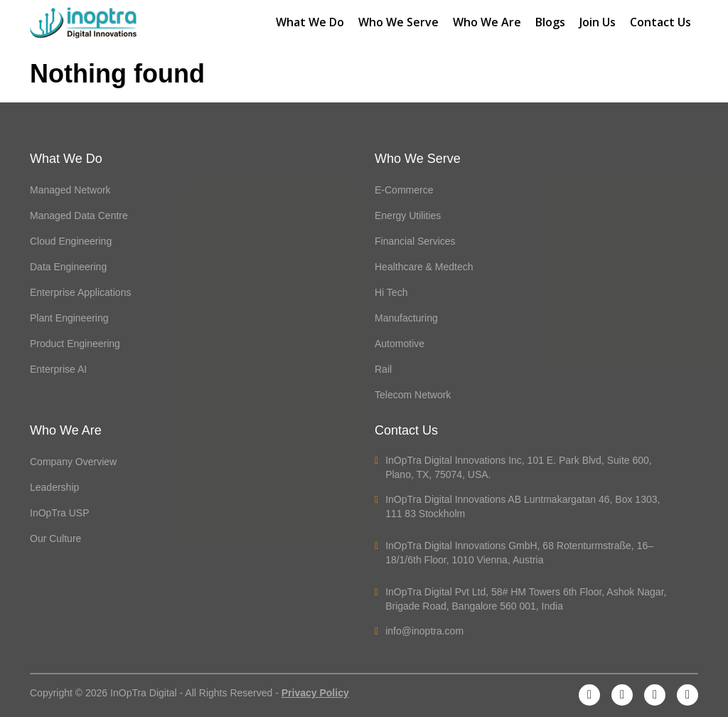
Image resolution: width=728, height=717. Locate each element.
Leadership (54, 487)
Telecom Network (413, 395)
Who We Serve (398, 22)
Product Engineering (75, 344)
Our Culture (55, 538)
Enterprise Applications (80, 292)
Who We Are (487, 22)
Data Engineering (68, 267)
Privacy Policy (315, 693)
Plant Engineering (69, 318)
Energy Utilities (408, 216)
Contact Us (660, 22)
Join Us (598, 22)
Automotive (400, 344)
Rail (383, 369)
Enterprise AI (58, 369)
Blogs (550, 22)
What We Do (310, 22)
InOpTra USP (60, 513)
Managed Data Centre (79, 216)
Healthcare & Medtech (424, 267)
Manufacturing (406, 318)
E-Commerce (404, 190)
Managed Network (70, 190)
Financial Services (415, 241)
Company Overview (73, 462)
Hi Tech (391, 292)
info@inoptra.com (419, 631)
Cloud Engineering (71, 241)
